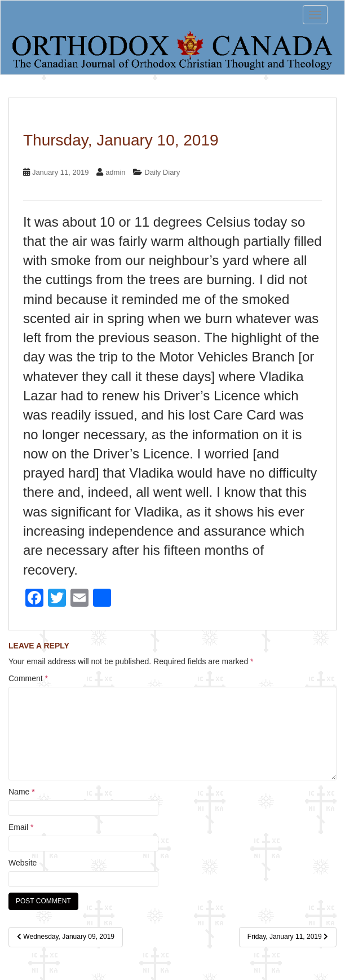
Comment (28, 678)
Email (21, 827)
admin (115, 172)
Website (23, 863)
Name (22, 792)
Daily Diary (162, 172)
